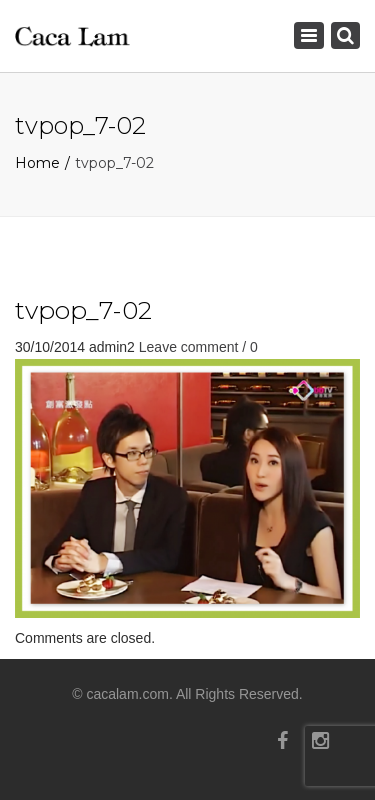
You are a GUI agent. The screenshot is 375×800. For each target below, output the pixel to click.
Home (37, 163)
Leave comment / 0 (198, 347)
